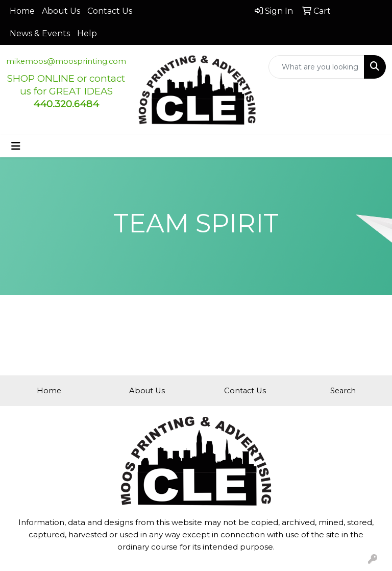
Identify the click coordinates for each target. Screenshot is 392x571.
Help (87, 33)
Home (22, 11)
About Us (61, 11)
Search (343, 391)
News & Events (40, 33)
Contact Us (110, 11)
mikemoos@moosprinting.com (66, 61)
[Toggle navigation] (16, 146)
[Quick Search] (317, 67)
